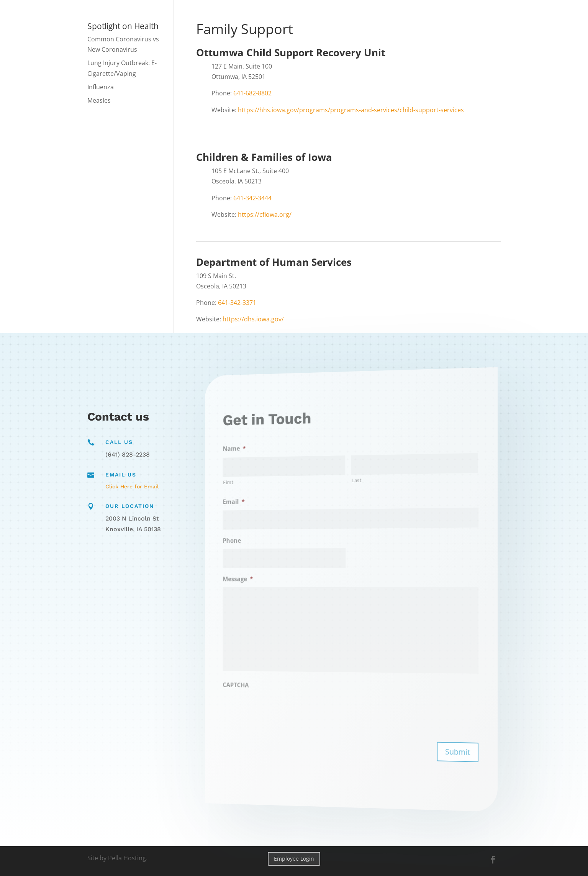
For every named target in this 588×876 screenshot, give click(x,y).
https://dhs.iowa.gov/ (253, 319)
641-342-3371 (237, 303)
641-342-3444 (252, 198)
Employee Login (294, 859)
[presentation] (298, 704)
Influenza (101, 87)
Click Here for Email (132, 486)
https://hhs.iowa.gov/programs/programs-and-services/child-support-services (351, 110)
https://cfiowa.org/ (265, 214)
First (263, 491)
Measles (99, 100)
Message (269, 580)
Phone (265, 544)
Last (355, 480)
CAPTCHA (268, 678)
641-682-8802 (252, 93)
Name (267, 459)
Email (267, 508)
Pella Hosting (127, 858)
